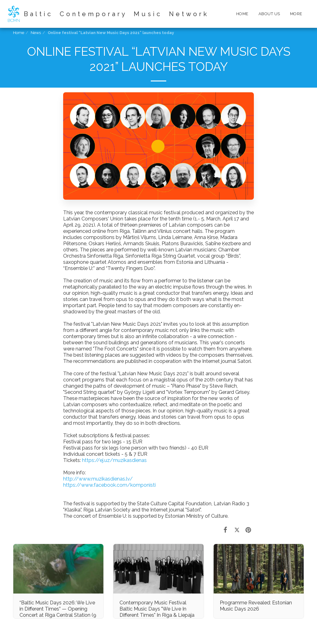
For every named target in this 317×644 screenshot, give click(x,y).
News (36, 33)
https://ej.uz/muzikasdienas (114, 460)
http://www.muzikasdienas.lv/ (98, 479)
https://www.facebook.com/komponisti (109, 485)
